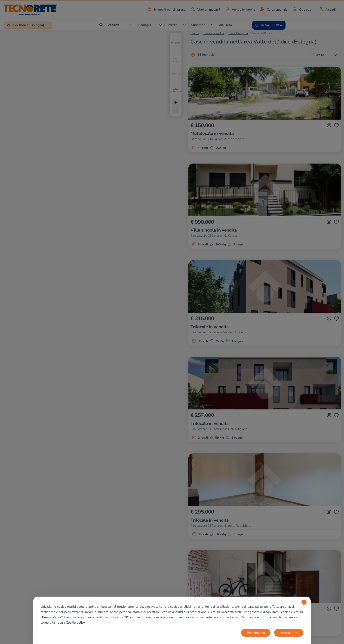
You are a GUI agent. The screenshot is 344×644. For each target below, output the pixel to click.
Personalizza (256, 633)
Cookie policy (75, 623)
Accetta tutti (289, 633)
